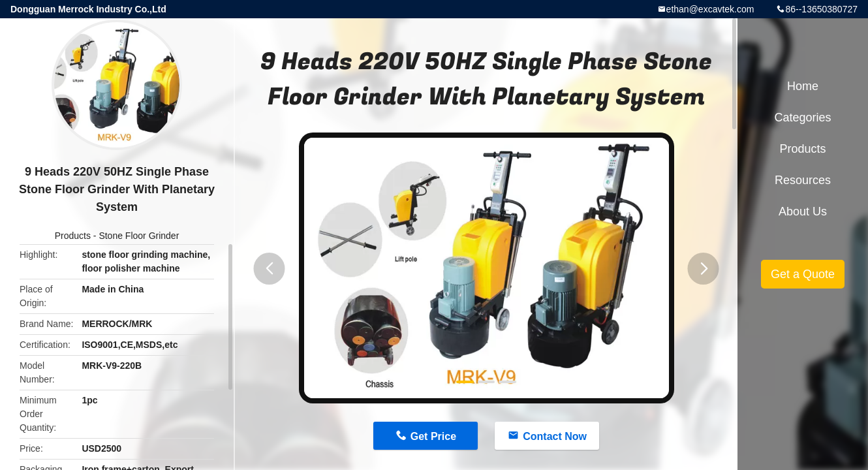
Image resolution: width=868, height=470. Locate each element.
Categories (802, 117)
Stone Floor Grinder (139, 236)
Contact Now (555, 436)
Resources (803, 180)
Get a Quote (803, 274)
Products (73, 236)
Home (803, 86)
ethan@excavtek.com (710, 9)
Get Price (433, 436)
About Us (803, 211)
